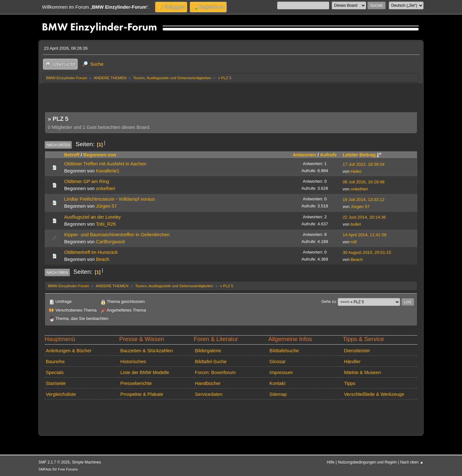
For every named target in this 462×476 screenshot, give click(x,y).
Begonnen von (100, 155)
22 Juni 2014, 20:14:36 (364, 217)
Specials (55, 372)
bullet (356, 224)
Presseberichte (136, 383)
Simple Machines (86, 462)
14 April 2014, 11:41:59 (364, 235)
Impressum (281, 372)
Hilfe (331, 462)
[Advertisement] (161, 96)
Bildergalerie (208, 351)
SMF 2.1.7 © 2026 (54, 462)
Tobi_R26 (106, 224)
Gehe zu (329, 302)
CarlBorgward (110, 242)
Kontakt (278, 383)
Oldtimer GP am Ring (87, 181)
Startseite (56, 383)
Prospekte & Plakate (142, 394)
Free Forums (68, 469)
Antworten (305, 155)
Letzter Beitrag (362, 155)
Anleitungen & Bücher (69, 351)
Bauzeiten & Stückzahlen (147, 351)
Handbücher (208, 383)
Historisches (133, 362)
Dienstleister (357, 351)
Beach (103, 259)
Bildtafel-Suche (211, 362)
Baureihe (55, 362)
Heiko (356, 171)
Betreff (72, 155)
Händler (352, 362)
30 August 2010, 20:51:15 (367, 252)
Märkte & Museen (362, 372)
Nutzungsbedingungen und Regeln (367, 462)
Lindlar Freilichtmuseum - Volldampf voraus (109, 199)
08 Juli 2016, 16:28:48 (364, 182)
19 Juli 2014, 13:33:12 (364, 200)
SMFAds (45, 469)
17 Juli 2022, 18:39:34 (364, 164)
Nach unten (58, 145)
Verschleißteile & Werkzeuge (374, 394)
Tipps (350, 383)
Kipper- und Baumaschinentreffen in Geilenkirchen (117, 235)
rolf (354, 242)
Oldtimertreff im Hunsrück (91, 252)
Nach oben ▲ (412, 462)
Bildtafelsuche (284, 351)
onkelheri (106, 188)
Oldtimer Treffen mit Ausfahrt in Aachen (105, 164)
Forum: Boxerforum (215, 372)
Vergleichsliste (61, 394)
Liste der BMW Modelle (145, 372)
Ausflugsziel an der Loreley (93, 217)
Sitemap (278, 394)
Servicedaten (209, 394)
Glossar (278, 362)
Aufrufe (328, 155)
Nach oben (57, 272)
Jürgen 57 (106, 206)
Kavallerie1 (108, 171)
